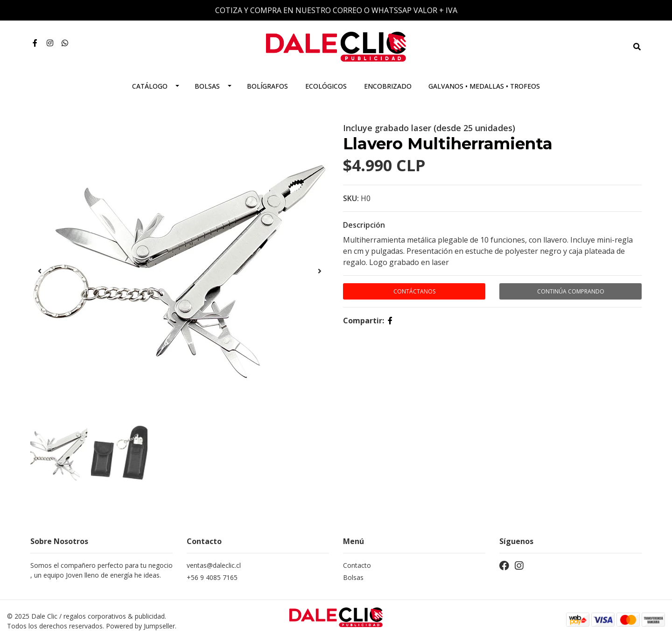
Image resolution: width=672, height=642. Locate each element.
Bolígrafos (267, 86)
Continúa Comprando (571, 291)
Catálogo (150, 86)
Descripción (364, 225)
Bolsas (207, 86)
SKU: (351, 198)
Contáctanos (414, 291)
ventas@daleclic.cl (214, 565)
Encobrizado (388, 86)
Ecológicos (326, 86)
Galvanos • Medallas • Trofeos (484, 86)
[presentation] (40, 271)
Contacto (357, 565)
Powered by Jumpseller (140, 626)
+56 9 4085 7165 (212, 577)
